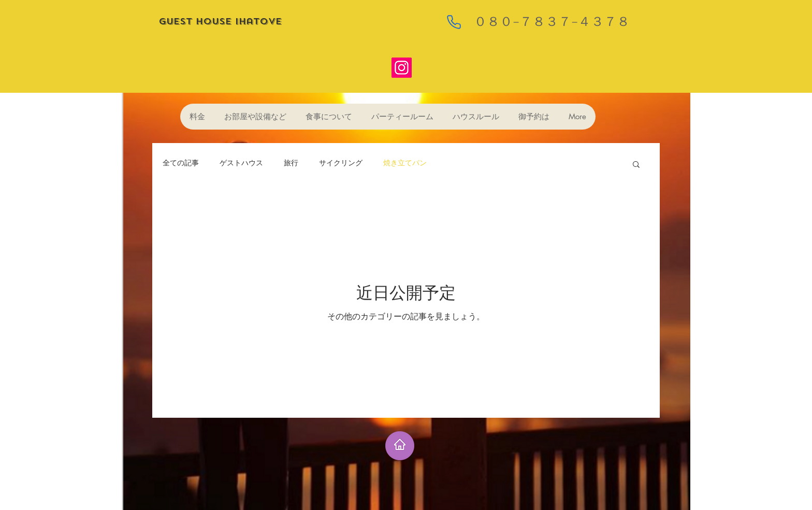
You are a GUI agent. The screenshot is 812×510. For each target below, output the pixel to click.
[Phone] (454, 22)
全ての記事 (181, 164)
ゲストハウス (241, 164)
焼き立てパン (405, 164)
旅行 (291, 164)
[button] (636, 165)
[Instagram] (402, 68)
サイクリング (341, 164)
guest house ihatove (222, 22)
